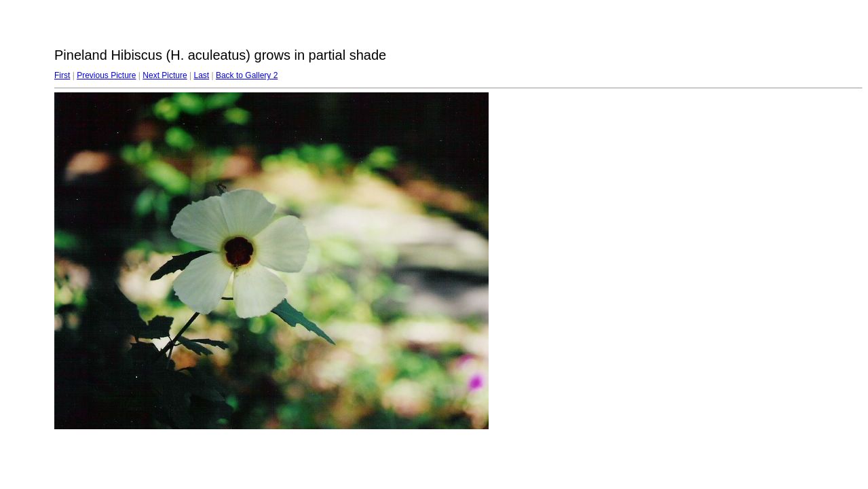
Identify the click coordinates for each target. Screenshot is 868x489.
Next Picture (165, 75)
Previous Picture (106, 75)
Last (201, 75)
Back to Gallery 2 (247, 75)
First (62, 75)
